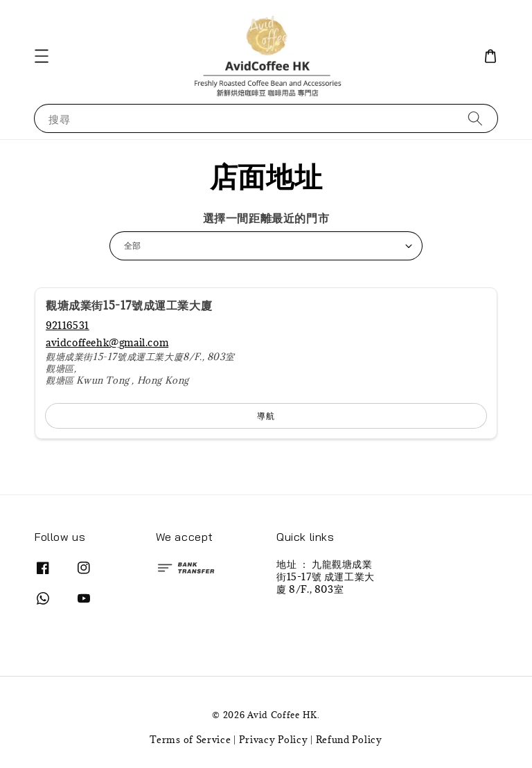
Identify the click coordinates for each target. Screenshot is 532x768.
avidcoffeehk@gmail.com (107, 342)
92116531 (68, 325)
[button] (42, 56)
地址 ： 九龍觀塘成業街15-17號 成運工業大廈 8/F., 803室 (326, 577)
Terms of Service (190, 740)
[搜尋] (475, 118)
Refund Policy (349, 740)
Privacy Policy (274, 740)
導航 (266, 416)
